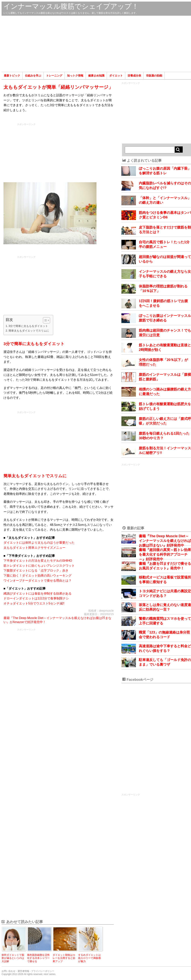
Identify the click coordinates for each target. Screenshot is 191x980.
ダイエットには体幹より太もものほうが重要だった (39, 543)
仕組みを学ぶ (33, 76)
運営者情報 (23, 971)
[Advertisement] (96, 44)
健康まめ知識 (96, 76)
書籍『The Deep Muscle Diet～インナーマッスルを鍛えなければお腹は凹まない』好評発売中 (165, 541)
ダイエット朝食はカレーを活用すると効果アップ (64, 958)
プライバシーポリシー (43, 971)
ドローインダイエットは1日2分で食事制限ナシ (36, 598)
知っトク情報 (75, 76)
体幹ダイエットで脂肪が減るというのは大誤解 (13, 958)
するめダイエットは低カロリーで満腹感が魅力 (89, 958)
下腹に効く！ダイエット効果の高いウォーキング (38, 576)
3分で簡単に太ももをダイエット (28, 326)
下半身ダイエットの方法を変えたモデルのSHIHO (38, 561)
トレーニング (54, 76)
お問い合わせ (9, 971)
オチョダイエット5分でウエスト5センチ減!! (34, 603)
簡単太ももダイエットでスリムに (29, 331)
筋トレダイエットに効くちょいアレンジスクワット (39, 566)
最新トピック (12, 76)
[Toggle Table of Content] (45, 320)
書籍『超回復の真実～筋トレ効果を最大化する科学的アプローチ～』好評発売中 (165, 554)
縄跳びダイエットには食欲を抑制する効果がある (38, 594)
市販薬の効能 (154, 76)
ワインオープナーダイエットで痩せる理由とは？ (38, 581)
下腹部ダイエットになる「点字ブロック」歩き (36, 570)
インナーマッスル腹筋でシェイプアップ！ (71, 6)
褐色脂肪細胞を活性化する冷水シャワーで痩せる (38, 958)
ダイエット (116, 76)
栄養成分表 (134, 76)
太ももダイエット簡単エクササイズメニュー (34, 548)
